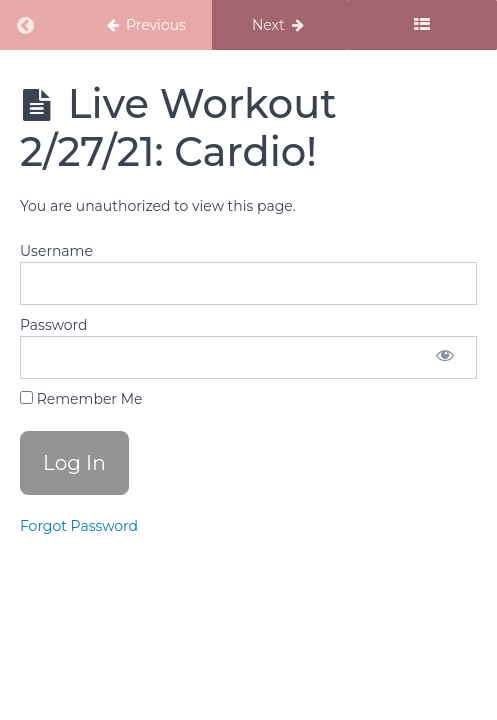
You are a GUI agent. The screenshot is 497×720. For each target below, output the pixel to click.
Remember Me (81, 399)
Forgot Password (79, 526)
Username (56, 251)
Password (53, 325)
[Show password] (445, 357)
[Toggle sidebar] (422, 25)
